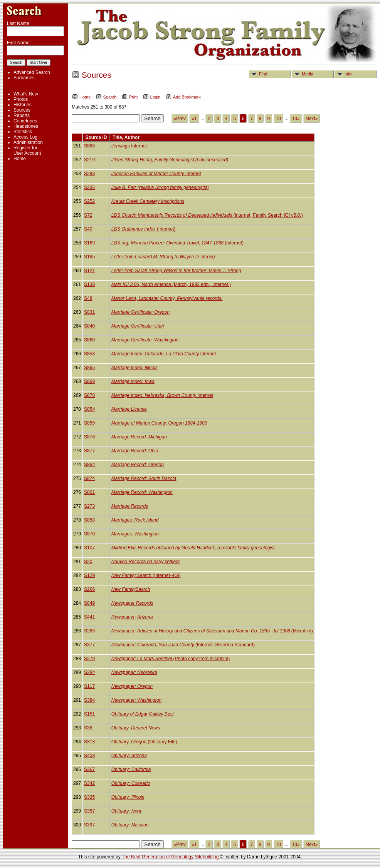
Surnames (24, 78)
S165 (89, 257)
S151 (89, 714)
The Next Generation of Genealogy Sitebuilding (170, 857)
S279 (89, 659)
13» (296, 119)
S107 (89, 548)
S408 (89, 756)
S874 (89, 478)
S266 (89, 589)
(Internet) (144, 229)
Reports (22, 115)
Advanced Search (32, 72)
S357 (89, 811)
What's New (26, 94)
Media (303, 74)
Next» (312, 119)
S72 (88, 215)
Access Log (25, 137)
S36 (88, 728)
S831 (89, 312)
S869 (89, 381)
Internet (129, 146)
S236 (89, 187)
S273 (89, 506)
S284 (89, 672)
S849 (89, 603)
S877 (89, 451)
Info (343, 74)
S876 (89, 437)
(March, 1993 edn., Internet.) (171, 284)
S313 (89, 742)
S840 (89, 326)
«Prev (180, 119)
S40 (88, 229)
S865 (89, 368)
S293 (89, 174)
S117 (89, 686)
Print (130, 97)
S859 (89, 423)
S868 (89, 146)
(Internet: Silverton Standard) (183, 645)
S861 (89, 492)
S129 (89, 575)
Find (258, 74)
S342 (89, 783)
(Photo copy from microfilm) (171, 659)
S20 (88, 562)
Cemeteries (25, 121)
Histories (23, 105)
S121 (89, 271)
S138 (89, 284)
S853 (89, 354)
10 (278, 119)
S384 (89, 700)
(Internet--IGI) (146, 575)
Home (20, 159)
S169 (89, 243)
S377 (89, 645)
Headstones (26, 126)
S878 (89, 395)
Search (106, 97)
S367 (89, 769)
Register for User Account (27, 151)
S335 (89, 797)
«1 (194, 119)
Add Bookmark (183, 97)
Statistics (23, 132)
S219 (89, 160)
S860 (89, 340)
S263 (89, 631)
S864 (89, 465)
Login (152, 97)
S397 (89, 825)
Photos (21, 99)
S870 (89, 534)
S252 (89, 201)
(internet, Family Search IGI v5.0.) (207, 215)
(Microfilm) (212, 631)
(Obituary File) (144, 742)
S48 (88, 298)
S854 (89, 409)
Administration (28, 142)
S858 (89, 520)
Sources (22, 110)
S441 (89, 617)
